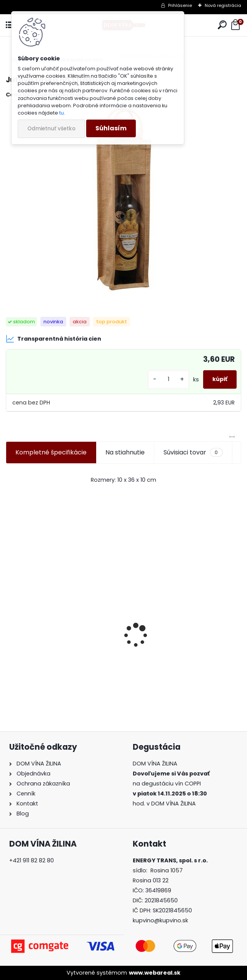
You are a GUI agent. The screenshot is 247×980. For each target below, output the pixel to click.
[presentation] (10, 622)
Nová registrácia (223, 5)
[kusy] (169, 379)
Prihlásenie (180, 5)
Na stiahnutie (125, 452)
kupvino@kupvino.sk (160, 920)
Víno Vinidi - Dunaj (39, 658)
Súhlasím (111, 128)
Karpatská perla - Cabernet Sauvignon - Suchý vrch (173, 658)
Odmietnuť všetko (51, 129)
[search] (222, 25)
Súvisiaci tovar (193, 453)
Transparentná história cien (53, 339)
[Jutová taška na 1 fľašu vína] (124, 201)
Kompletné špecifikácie (51, 452)
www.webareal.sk (155, 973)
